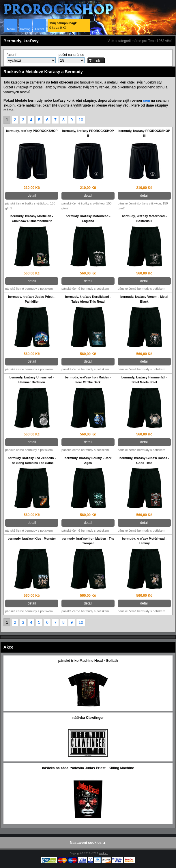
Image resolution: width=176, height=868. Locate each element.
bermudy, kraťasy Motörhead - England (88, 218)
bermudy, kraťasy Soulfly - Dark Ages (88, 460)
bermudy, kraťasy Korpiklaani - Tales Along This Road (88, 299)
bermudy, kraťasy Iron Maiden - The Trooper (88, 541)
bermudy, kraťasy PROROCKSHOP (32, 131)
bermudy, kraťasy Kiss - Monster (32, 539)
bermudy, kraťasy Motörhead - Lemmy (144, 541)
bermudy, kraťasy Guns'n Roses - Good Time (144, 460)
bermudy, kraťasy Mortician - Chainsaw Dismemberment (32, 218)
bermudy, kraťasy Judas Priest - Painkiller (32, 299)
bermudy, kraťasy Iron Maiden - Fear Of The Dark (88, 380)
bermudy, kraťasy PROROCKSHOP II (88, 133)
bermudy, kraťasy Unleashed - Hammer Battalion (32, 380)
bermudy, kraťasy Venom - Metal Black (144, 299)
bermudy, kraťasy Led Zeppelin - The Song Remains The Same (32, 460)
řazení (11, 55)
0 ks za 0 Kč (63, 25)
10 (81, 120)
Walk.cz (103, 853)
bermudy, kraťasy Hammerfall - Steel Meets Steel (144, 380)
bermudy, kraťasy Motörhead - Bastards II (144, 218)
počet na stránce (71, 55)
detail (32, 196)
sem (147, 101)
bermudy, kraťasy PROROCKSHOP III (144, 133)
